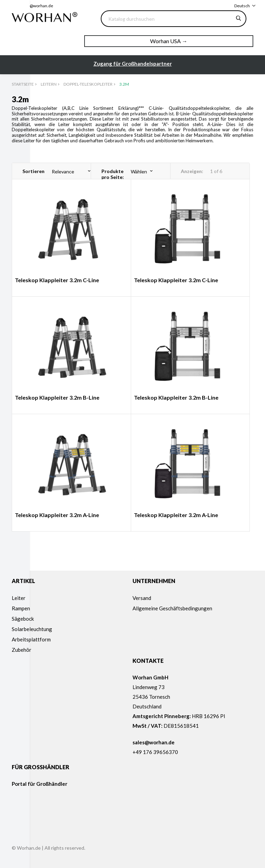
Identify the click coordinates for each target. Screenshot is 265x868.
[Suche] (174, 19)
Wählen (139, 171)
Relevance (63, 171)
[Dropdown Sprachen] (245, 6)
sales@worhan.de (37, 6)
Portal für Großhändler (40, 784)
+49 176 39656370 (155, 752)
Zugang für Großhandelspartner (133, 64)
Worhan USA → (169, 41)
